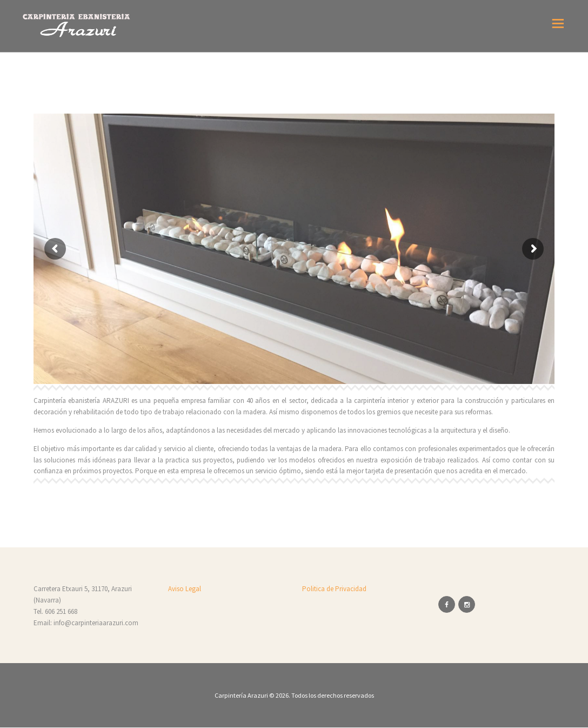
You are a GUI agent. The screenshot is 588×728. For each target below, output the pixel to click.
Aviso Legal (185, 589)
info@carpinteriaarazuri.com (96, 623)
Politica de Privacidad (334, 589)
